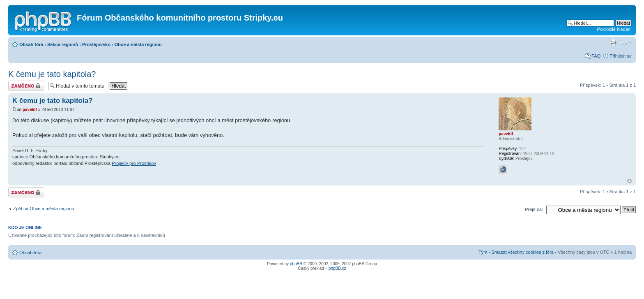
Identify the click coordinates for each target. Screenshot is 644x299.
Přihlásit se (621, 56)
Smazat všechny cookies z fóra (522, 252)
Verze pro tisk (613, 43)
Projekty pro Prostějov (134, 163)
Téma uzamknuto (26, 86)
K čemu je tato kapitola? (52, 74)
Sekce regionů (63, 44)
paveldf (30, 110)
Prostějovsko (96, 44)
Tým (483, 252)
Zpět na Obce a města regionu (44, 209)
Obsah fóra (31, 44)
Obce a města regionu (138, 44)
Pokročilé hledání (614, 29)
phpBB (296, 264)
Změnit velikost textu (626, 43)
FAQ (596, 56)
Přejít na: (534, 209)
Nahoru (629, 181)
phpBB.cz (337, 268)
